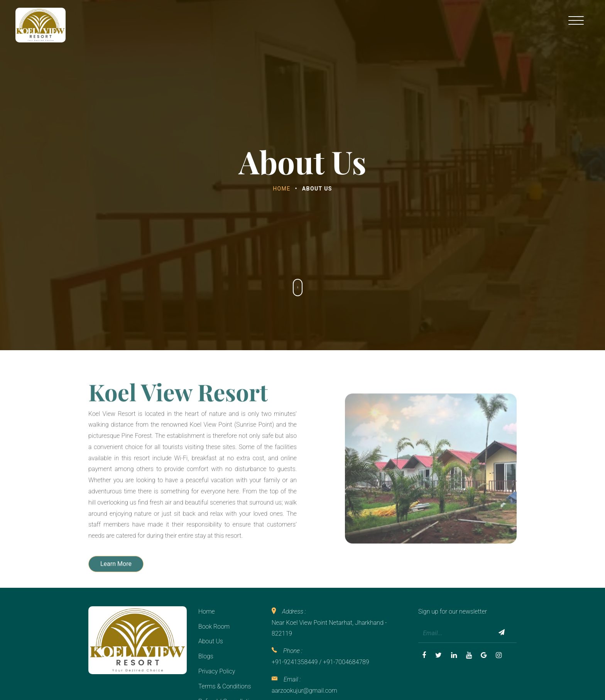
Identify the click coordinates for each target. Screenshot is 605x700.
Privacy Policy (217, 671)
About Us (211, 641)
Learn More (116, 590)
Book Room (214, 627)
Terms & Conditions (225, 686)
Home (281, 189)
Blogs (206, 656)
